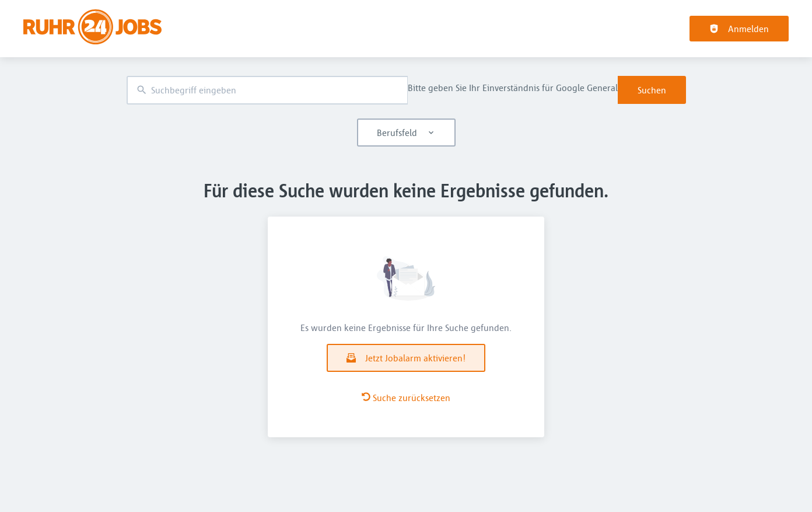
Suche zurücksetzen (406, 398)
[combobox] (267, 90)
